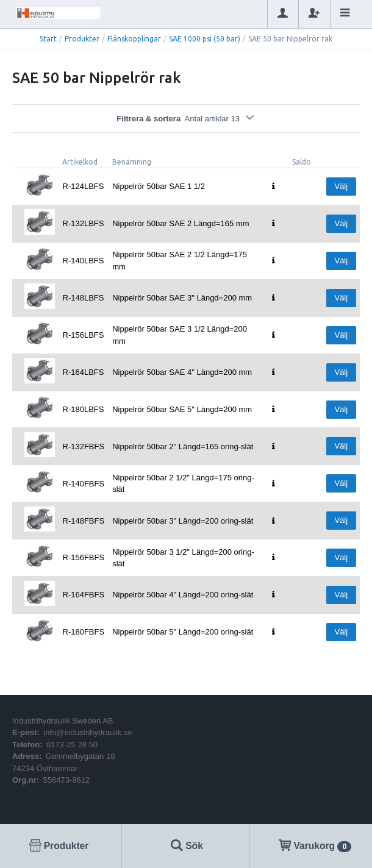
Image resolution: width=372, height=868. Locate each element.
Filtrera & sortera (186, 119)
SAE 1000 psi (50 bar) (205, 39)
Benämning (132, 162)
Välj (341, 186)
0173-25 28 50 (72, 745)
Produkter (82, 39)
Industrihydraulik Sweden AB (63, 721)
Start (48, 39)
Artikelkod (80, 162)
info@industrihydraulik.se (88, 732)
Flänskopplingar (134, 39)
